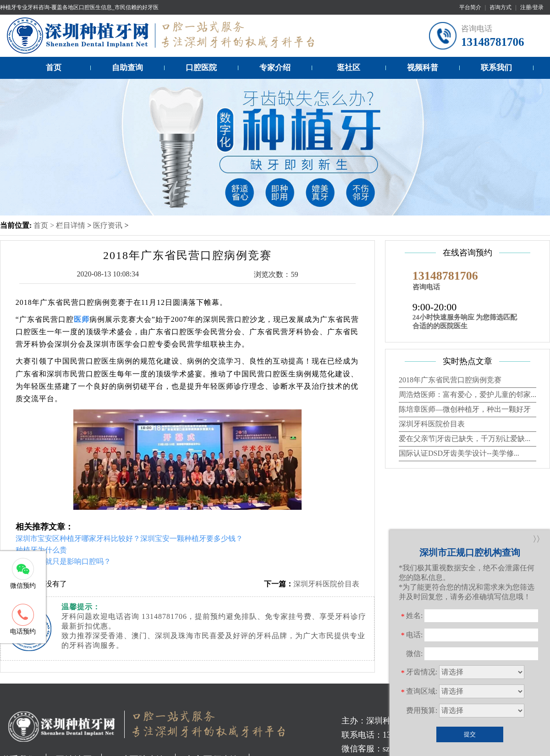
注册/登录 (532, 7)
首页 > (45, 225)
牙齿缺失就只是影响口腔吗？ (63, 561)
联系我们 (496, 68)
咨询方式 (500, 7)
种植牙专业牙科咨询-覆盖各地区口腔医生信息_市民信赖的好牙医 (79, 7)
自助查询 (127, 68)
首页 (54, 68)
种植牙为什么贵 (41, 550)
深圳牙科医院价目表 (326, 584)
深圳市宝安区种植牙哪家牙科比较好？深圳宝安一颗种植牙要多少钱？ (129, 538)
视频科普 (423, 68)
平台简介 (470, 7)
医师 (82, 319)
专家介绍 (275, 68)
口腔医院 (201, 68)
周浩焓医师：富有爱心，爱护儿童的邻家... (467, 395)
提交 (470, 734)
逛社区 (349, 68)
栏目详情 (71, 225)
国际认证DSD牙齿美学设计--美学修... (459, 453)
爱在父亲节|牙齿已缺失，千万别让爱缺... (465, 439)
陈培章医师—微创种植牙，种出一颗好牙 (465, 409)
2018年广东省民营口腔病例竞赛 (450, 380)
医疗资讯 (108, 225)
